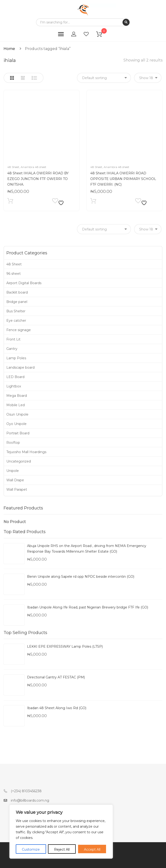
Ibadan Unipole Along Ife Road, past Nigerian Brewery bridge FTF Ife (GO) (88, 607)
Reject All (62, 849)
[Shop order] (104, 78)
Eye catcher (16, 321)
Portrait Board (18, 433)
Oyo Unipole (16, 424)
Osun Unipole (17, 414)
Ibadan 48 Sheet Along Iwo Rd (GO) (57, 708)
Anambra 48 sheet (34, 167)
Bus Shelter (16, 311)
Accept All (92, 849)
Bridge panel (17, 302)
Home (9, 49)
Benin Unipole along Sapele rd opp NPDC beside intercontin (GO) (81, 577)
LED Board (15, 377)
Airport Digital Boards (24, 283)
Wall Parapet (17, 489)
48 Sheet (13, 167)
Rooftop (13, 443)
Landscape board (20, 367)
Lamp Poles (16, 358)
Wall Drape (15, 480)
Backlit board (17, 292)
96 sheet (14, 274)
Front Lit (13, 339)
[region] (61, 832)
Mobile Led (16, 405)
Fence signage (19, 330)
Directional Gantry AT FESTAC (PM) (56, 677)
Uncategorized (19, 461)
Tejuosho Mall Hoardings (26, 452)
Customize (31, 849)
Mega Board (17, 396)
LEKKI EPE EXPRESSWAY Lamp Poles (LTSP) (65, 646)
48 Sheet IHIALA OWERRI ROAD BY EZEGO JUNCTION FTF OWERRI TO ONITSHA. (38, 179)
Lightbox (14, 386)
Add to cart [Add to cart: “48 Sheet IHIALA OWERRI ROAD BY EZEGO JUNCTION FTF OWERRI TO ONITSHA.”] (10, 202)
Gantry (12, 349)
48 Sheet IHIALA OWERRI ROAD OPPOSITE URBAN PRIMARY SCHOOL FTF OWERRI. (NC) (123, 179)
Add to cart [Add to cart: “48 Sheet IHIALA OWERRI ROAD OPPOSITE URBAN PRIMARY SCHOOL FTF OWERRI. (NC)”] (93, 202)
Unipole (13, 471)
